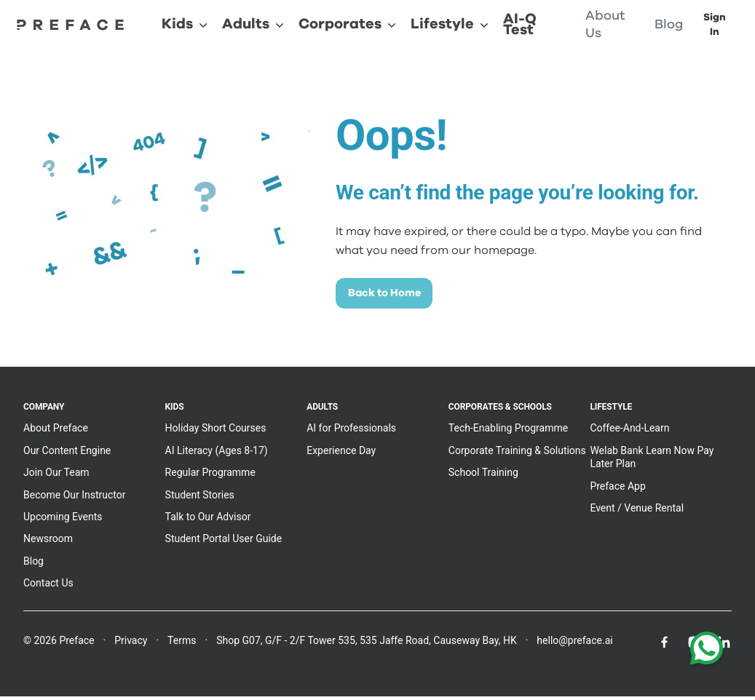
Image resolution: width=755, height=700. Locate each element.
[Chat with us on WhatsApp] (707, 651)
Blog (33, 565)
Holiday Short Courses (216, 432)
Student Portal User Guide (224, 543)
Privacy (131, 644)
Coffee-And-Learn (629, 432)
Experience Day (341, 454)
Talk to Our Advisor (208, 520)
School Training (483, 477)
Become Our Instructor (75, 498)
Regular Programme (210, 477)
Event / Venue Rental (637, 512)
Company (44, 411)
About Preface (56, 432)
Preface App (617, 490)
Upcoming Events (63, 520)
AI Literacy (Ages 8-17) (217, 454)
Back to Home (392, 295)
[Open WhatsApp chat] (707, 651)
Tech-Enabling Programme (508, 432)
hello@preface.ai (574, 644)
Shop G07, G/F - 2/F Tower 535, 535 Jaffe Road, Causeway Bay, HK (367, 644)
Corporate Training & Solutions (517, 454)
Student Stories (200, 498)
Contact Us (48, 587)
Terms (182, 644)
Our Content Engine (67, 454)
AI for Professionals (351, 432)
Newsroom (48, 543)
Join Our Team (56, 477)
